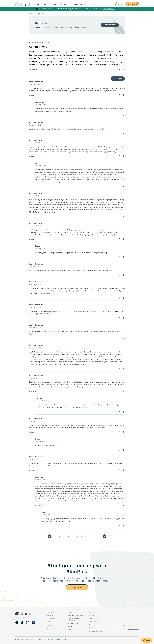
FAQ (44, 4)
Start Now (77, 587)
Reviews (53, 4)
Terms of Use (49, 639)
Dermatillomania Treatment (73, 619)
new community (108, 9)
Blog (69, 630)
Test (48, 629)
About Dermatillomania (76, 616)
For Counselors (94, 628)
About (37, 4)
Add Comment (118, 79)
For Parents (51, 619)
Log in (120, 4)
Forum (31, 13)
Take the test (110, 25)
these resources (133, 629)
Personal (50, 616)
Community (64, 4)
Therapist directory (95, 631)
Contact (94, 4)
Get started (132, 4)
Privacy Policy (61, 639)
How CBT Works (73, 623)
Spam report (120, 70)
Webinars (71, 627)
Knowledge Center (79, 4)
